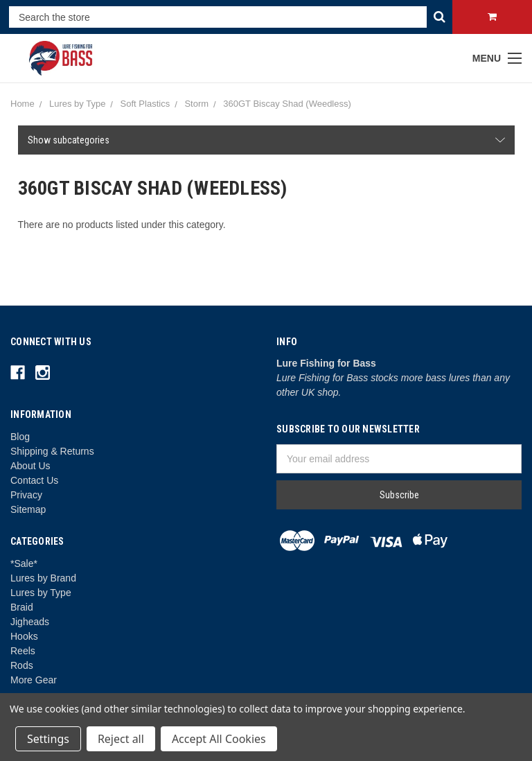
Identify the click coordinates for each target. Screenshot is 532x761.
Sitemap (28, 509)
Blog (20, 437)
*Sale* (24, 563)
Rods (22, 665)
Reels (23, 651)
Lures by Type (41, 593)
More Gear (34, 680)
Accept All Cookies (219, 739)
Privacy (26, 495)
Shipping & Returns (52, 451)
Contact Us (34, 480)
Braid (22, 607)
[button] (266, 140)
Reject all (121, 739)
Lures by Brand (43, 578)
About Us (30, 466)
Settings (48, 739)
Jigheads (30, 622)
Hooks (24, 636)
